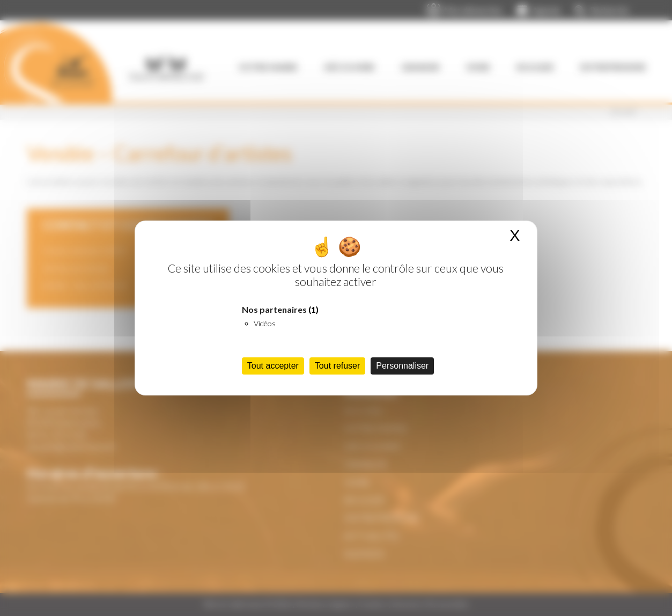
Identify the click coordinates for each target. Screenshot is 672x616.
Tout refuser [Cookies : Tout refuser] (337, 366)
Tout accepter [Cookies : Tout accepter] (273, 366)
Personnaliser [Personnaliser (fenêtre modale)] (402, 366)
